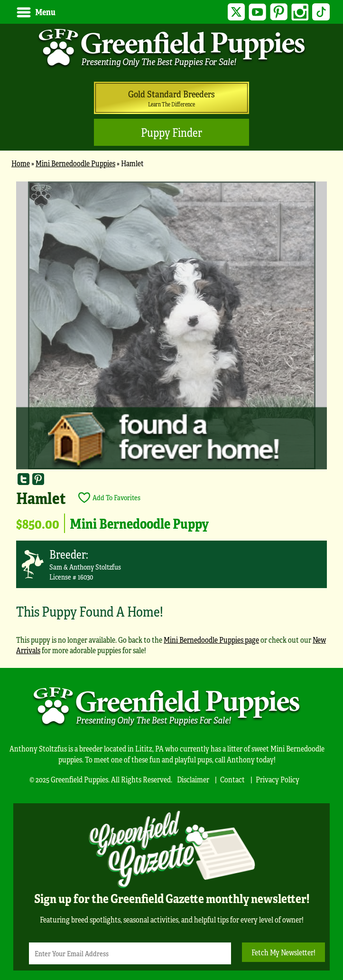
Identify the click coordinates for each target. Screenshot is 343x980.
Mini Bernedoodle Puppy (139, 523)
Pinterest (279, 12)
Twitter (236, 12)
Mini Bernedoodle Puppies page (211, 640)
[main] (171, 423)
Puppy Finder (171, 132)
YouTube (257, 12)
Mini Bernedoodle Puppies (75, 163)
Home (21, 163)
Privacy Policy (278, 779)
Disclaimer (193, 779)
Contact (232, 779)
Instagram (300, 12)
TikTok (321, 12)
